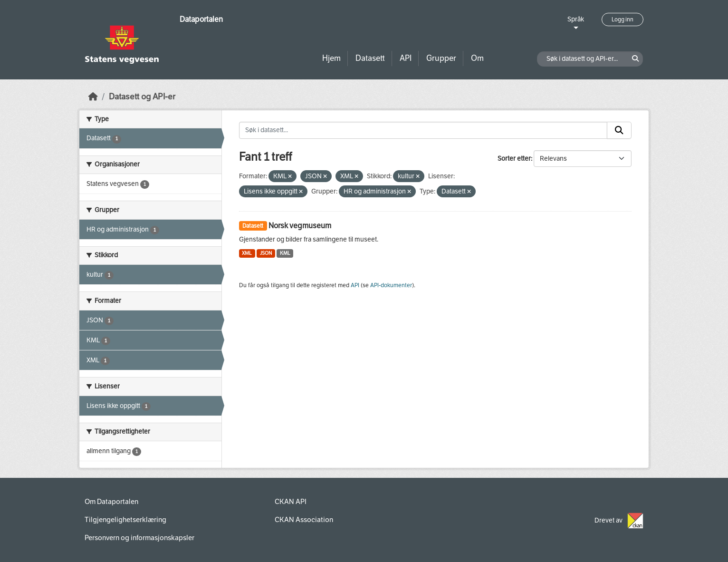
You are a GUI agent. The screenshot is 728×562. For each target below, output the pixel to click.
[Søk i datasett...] (423, 130)
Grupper (441, 58)
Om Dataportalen (111, 502)
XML (247, 253)
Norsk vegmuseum (300, 226)
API (406, 58)
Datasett (370, 58)
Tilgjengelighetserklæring (125, 520)
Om (477, 58)
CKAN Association (304, 520)
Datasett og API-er (142, 97)
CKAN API (291, 502)
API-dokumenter (391, 285)
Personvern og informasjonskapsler (139, 538)
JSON (266, 253)
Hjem (331, 58)
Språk (576, 19)
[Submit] (619, 130)
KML (285, 253)
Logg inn (623, 19)
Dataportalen (201, 19)
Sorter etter (514, 159)
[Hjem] (93, 97)
